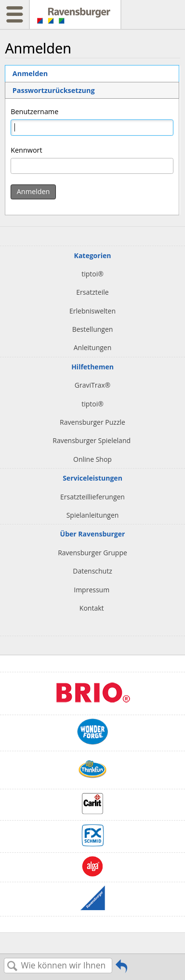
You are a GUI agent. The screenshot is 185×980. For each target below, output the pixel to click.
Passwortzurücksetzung (54, 90)
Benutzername (34, 111)
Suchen (13, 966)
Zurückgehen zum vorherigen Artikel (121, 969)
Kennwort (26, 150)
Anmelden (30, 73)
